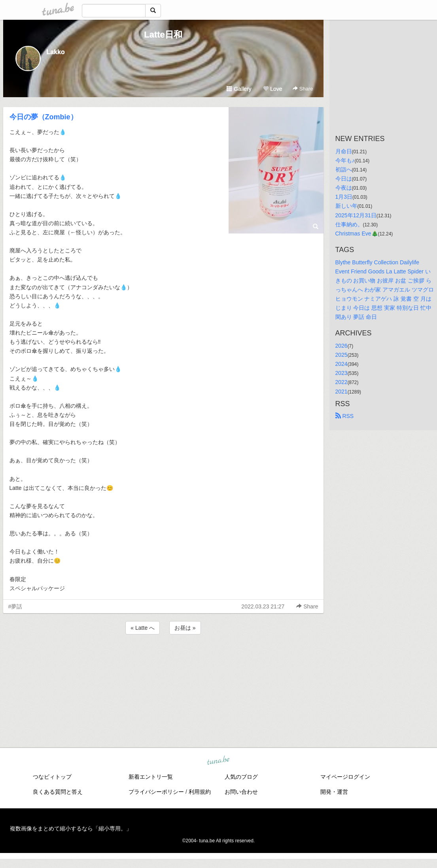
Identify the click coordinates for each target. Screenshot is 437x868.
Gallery (239, 89)
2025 (341, 355)
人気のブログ (241, 777)
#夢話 (15, 606)
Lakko (56, 52)
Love (272, 89)
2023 (341, 373)
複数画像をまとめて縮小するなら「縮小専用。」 (71, 828)
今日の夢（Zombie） (44, 117)
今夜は (344, 188)
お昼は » (185, 628)
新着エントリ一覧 (151, 777)
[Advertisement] (163, 657)
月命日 (344, 151)
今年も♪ (345, 160)
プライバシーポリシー (156, 792)
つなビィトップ (52, 777)
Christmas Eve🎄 (357, 233)
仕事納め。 (349, 224)
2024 (341, 364)
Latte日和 (163, 35)
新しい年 (346, 206)
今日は (344, 179)
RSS (345, 416)
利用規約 (200, 792)
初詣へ (344, 169)
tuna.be (218, 761)
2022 (341, 382)
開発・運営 (334, 792)
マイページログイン (345, 777)
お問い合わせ (241, 792)
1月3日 (344, 197)
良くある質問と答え (58, 792)
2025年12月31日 (356, 215)
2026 (341, 346)
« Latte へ (143, 628)
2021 (341, 392)
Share (303, 89)
